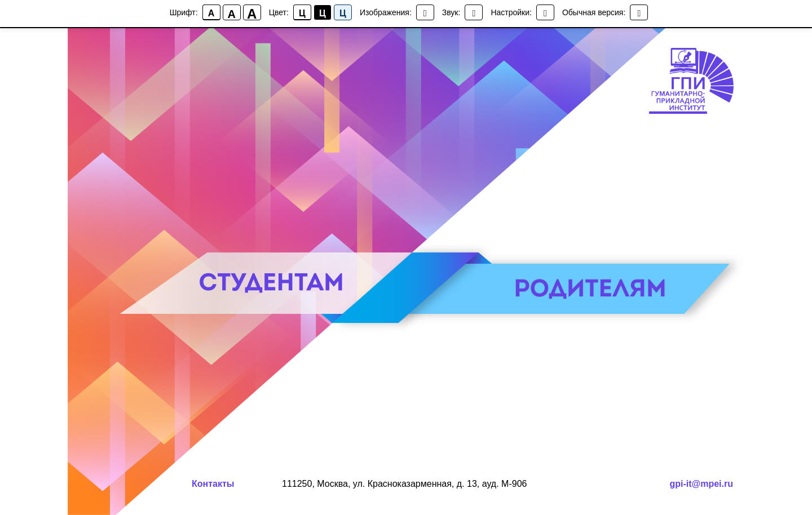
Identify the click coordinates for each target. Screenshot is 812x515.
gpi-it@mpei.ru (701, 484)
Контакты (213, 484)
